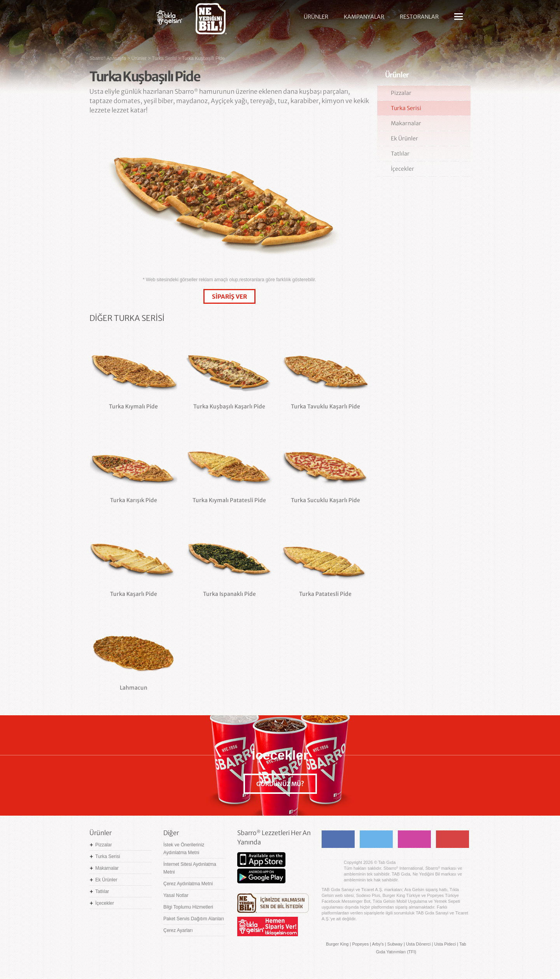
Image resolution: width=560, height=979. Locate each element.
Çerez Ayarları (178, 930)
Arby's (378, 944)
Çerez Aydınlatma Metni (188, 884)
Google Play (261, 876)
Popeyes (360, 944)
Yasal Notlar (176, 895)
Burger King (337, 944)
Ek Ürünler (404, 138)
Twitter (376, 839)
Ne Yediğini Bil (273, 903)
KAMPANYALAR (364, 17)
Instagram (414, 839)
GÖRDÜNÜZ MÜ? (280, 784)
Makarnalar (406, 123)
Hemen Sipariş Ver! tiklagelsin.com (268, 926)
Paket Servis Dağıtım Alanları (194, 919)
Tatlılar (400, 154)
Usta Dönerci (418, 944)
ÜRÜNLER (316, 17)
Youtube (452, 839)
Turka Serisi (406, 108)
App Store (261, 860)
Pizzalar (401, 93)
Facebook (338, 839)
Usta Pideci (445, 944)
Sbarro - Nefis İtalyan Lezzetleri (117, 22)
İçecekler (402, 169)
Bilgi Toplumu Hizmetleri (188, 907)
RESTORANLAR (419, 17)
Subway (395, 944)
